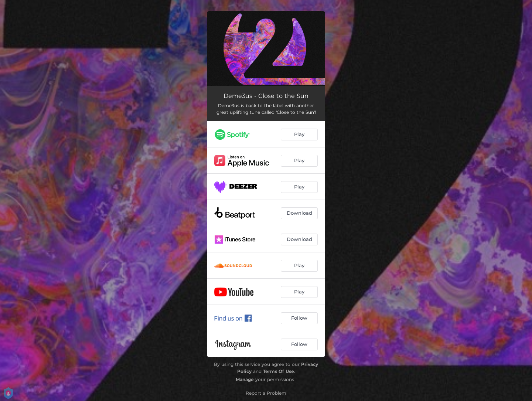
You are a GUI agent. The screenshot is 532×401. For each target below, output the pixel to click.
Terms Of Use (279, 371)
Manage (245, 379)
